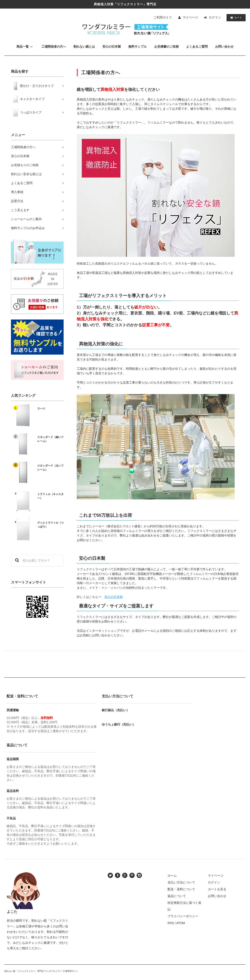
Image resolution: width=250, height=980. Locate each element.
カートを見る (217, 889)
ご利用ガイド (163, 17)
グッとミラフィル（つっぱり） (50, 525)
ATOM (181, 923)
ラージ (41, 409)
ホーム (172, 876)
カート (235, 18)
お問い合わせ (224, 47)
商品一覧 (25, 47)
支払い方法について (181, 882)
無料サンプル (137, 47)
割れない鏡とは (84, 47)
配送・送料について (181, 889)
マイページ (190, 17)
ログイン (215, 17)
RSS (171, 923)
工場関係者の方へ (54, 47)
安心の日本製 (112, 47)
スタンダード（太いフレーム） (50, 468)
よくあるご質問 (197, 47)
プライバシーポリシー (183, 916)
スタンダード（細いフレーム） (50, 439)
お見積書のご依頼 (166, 47)
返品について (177, 896)
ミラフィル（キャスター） (50, 496)
